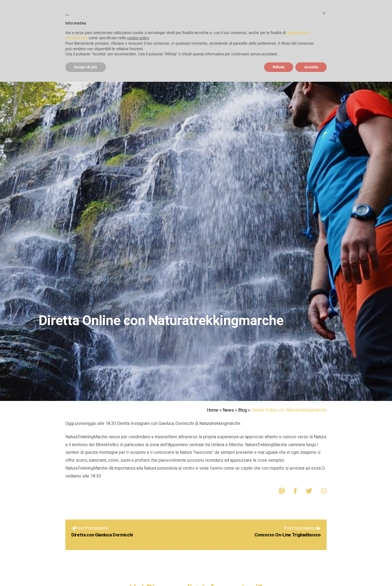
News (228, 410)
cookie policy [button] (138, 38)
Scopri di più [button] (86, 67)
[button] (324, 13)
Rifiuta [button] (279, 67)
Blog (243, 410)
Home (213, 410)
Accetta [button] (311, 67)
